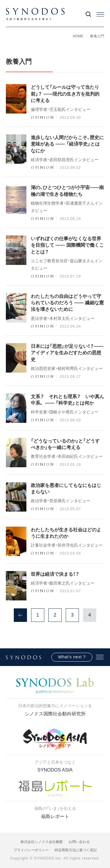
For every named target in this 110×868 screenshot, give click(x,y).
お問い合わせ (79, 842)
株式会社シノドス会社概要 (42, 842)
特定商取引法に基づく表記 (76, 850)
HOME (78, 36)
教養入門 (97, 36)
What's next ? (72, 657)
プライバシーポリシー (31, 850)
